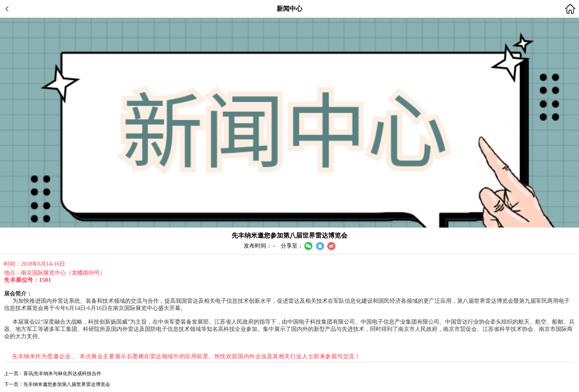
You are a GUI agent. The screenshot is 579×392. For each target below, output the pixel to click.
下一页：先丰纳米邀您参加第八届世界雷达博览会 (57, 384)
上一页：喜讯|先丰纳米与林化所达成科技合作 (53, 374)
